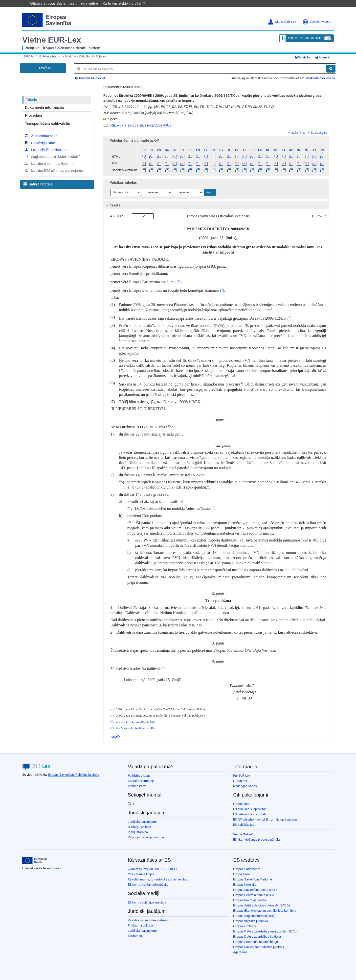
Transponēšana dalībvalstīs (47, 124)
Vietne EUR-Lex (52, 40)
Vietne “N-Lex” (243, 834)
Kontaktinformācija (141, 781)
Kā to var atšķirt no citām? (126, 3)
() (178, 282)
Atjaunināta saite (41, 136)
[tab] (216, 140)
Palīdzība (302, 57)
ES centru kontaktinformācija (148, 885)
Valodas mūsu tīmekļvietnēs (148, 920)
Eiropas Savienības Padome (253, 879)
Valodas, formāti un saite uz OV (132, 140)
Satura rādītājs (38, 184)
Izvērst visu (297, 133)
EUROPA (29, 57)
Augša (116, 737)
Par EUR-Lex (242, 776)
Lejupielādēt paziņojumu (46, 150)
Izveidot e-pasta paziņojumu (49, 163)
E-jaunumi (240, 781)
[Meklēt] (331, 69)
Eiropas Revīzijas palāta (250, 900)
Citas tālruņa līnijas (141, 874)
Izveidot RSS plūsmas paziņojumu (53, 170)
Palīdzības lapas (139, 776)
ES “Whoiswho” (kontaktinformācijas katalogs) (266, 819)
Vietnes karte (137, 786)
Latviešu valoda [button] (317, 22)
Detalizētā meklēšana (320, 78)
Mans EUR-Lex (282, 22)
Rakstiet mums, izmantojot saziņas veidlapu (158, 879)
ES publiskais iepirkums (250, 809)
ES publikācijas (244, 825)
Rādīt (210, 192)
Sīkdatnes (135, 936)
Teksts (32, 100)
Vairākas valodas (120, 182)
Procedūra (33, 115)
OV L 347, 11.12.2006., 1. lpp (135, 722)
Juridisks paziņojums (143, 822)
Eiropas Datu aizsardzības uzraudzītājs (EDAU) (265, 931)
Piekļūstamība (138, 832)
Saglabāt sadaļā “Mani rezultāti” (52, 156)
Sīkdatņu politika (139, 827)
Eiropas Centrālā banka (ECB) (254, 895)
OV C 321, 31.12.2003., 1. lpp (135, 728)
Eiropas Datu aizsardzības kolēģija (257, 937)
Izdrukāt (323, 57)
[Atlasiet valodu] (126, 192)
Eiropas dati (241, 804)
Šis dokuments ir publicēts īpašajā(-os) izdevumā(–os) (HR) (148, 113)
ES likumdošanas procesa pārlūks (257, 839)
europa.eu (54, 868)
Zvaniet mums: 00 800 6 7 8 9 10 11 (152, 869)
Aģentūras (240, 952)
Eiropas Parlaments (247, 869)
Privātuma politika (140, 925)
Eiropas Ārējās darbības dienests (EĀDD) (262, 905)
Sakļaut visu (318, 133)
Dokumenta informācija (44, 107)
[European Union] (34, 860)
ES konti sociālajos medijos (147, 902)
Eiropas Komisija (245, 885)
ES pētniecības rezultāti (249, 814)
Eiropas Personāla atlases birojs (256, 942)
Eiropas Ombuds (245, 926)
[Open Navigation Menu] (43, 68)
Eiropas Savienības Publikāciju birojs (74, 775)
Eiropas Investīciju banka (251, 921)
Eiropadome (241, 874)
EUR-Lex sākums (50, 57)
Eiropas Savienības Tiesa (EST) (255, 890)
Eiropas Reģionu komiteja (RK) (254, 916)
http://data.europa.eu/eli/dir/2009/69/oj (141, 125)
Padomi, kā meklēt (90, 78)
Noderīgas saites (245, 786)
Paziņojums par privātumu (146, 837)
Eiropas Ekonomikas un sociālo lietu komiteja (265, 911)
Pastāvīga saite (39, 143)
